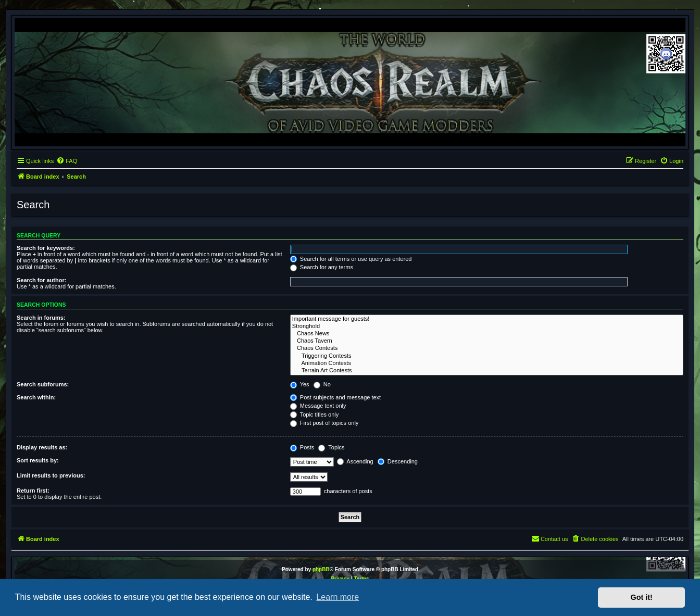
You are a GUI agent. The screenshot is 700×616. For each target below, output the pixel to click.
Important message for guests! (487, 319)
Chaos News (487, 334)
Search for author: (41, 280)
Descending (398, 461)
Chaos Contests (487, 348)
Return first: (33, 491)
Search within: (36, 397)
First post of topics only (324, 423)
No (322, 384)
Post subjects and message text (335, 397)
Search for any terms (322, 267)
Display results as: (42, 447)
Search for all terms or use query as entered (351, 259)
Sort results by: (38, 460)
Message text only (318, 406)
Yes (300, 384)
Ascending (355, 461)
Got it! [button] (642, 597)
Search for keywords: (46, 248)
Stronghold (487, 326)
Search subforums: (43, 384)
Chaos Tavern (487, 341)
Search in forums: (41, 318)
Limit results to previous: (51, 475)
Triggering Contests (487, 356)
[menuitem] (67, 161)
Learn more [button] (337, 597)
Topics (331, 447)
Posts (302, 447)
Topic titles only (314, 414)
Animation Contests (487, 363)
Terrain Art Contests (487, 371)
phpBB (321, 569)
